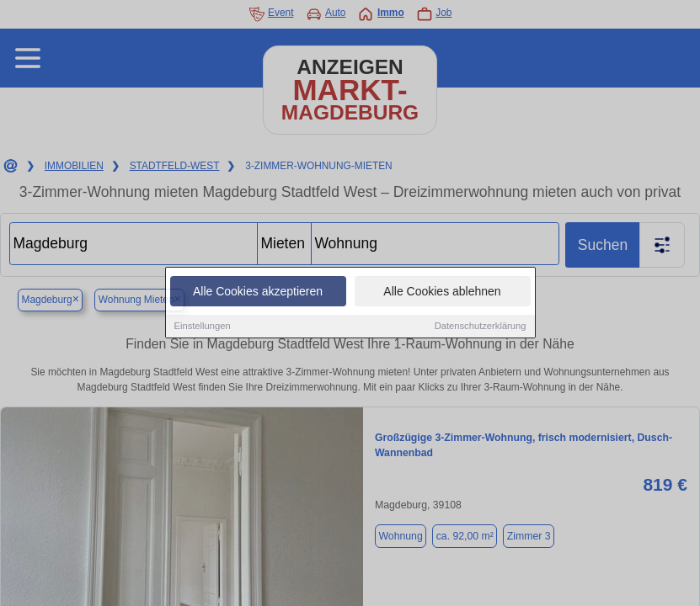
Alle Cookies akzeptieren (258, 292)
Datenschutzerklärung (481, 327)
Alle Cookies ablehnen (442, 292)
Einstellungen (203, 327)
